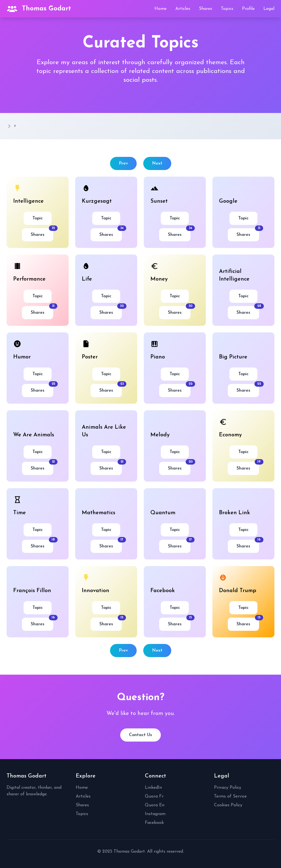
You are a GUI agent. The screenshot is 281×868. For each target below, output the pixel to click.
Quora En (155, 805)
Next (157, 163)
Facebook (154, 823)
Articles (183, 9)
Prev (123, 163)
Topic (38, 218)
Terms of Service (230, 796)
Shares (206, 9)
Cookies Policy (228, 805)
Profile (248, 9)
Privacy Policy (228, 788)
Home (161, 9)
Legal (269, 9)
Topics (227, 9)
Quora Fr (154, 796)
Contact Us (140, 735)
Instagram (155, 814)
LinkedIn (153, 788)
